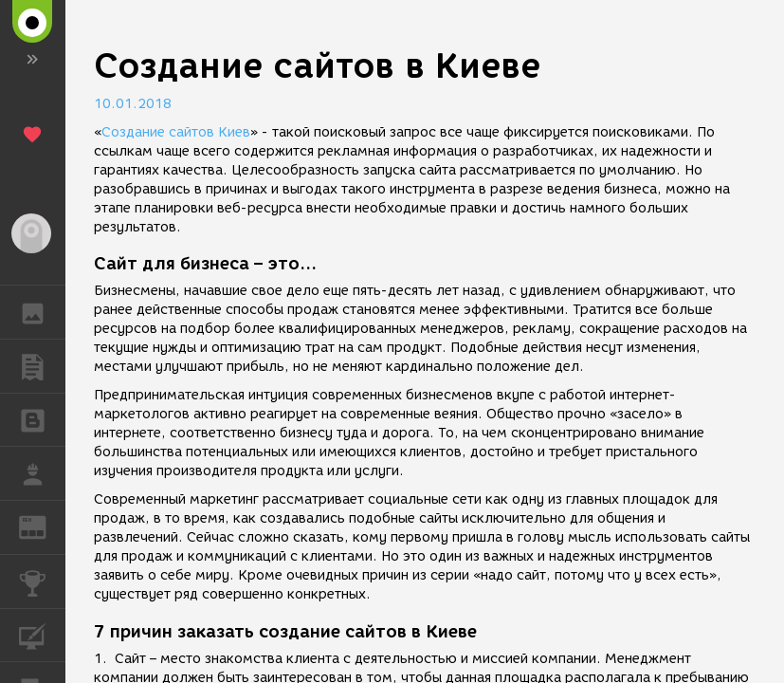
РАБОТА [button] (42, 473)
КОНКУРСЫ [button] (42, 581)
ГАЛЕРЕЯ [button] (42, 312)
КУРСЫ (42, 634)
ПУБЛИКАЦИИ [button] (42, 366)
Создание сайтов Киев (176, 132)
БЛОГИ (42, 419)
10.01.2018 (133, 104)
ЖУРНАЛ (42, 526)
